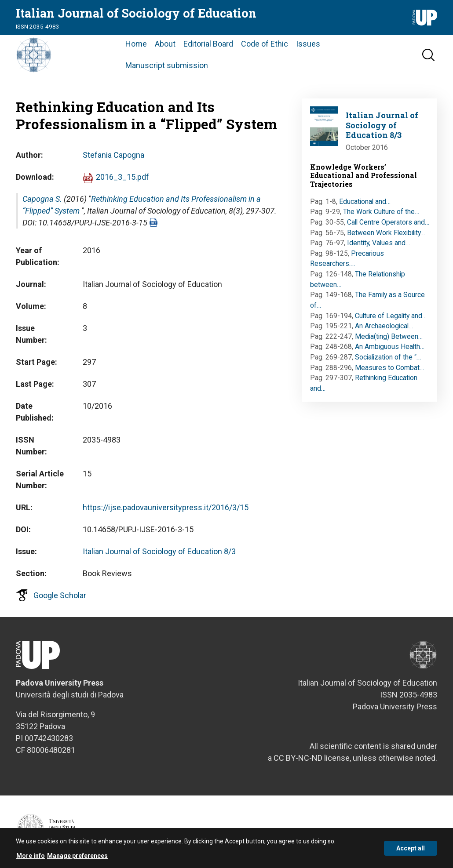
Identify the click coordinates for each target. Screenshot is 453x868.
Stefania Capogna (113, 155)
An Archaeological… (384, 326)
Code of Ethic (265, 44)
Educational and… (365, 202)
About (165, 44)
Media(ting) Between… (389, 336)
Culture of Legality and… (391, 316)
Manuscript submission (167, 65)
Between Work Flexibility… (386, 233)
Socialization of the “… (388, 357)
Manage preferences (77, 859)
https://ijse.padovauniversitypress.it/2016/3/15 (166, 507)
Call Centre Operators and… (388, 222)
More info (31, 859)
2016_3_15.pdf (122, 177)
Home (136, 44)
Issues (308, 44)
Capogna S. (42, 199)
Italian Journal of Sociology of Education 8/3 (159, 551)
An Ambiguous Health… (390, 347)
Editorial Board (208, 44)
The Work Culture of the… (381, 212)
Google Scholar (60, 595)
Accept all (411, 851)
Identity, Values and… (378, 243)
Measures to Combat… (389, 368)
